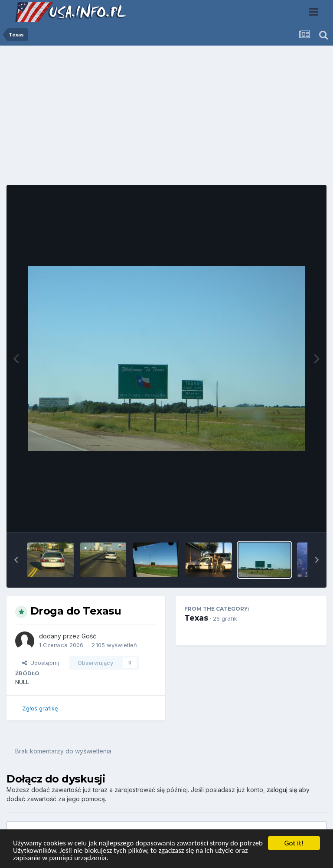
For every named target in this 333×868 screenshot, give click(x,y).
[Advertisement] (166, 118)
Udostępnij (41, 663)
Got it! (294, 843)
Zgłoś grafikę (40, 708)
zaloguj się (282, 790)
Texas (196, 618)
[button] (16, 560)
